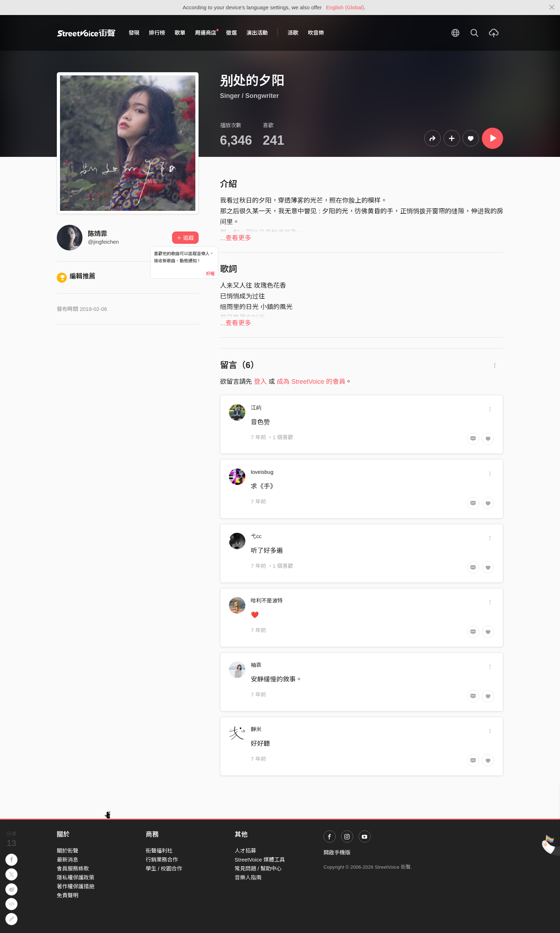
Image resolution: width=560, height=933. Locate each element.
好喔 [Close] (210, 274)
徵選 (231, 33)
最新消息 (67, 860)
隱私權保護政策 (76, 877)
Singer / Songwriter (249, 96)
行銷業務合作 (162, 860)
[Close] (552, 8)
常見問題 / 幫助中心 (258, 869)
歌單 (180, 33)
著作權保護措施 (76, 886)
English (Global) (345, 7)
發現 (134, 33)
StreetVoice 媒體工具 (260, 860)
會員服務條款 (73, 869)
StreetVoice (86, 33)
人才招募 (245, 851)
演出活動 (257, 33)
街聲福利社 (159, 851)
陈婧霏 (97, 234)
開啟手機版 (337, 852)
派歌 (293, 33)
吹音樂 (316, 33)
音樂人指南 (248, 877)
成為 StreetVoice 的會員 (311, 382)
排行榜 (157, 33)
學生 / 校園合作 (164, 869)
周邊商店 (207, 33)
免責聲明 (67, 895)
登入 (260, 382)
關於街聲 (67, 851)
